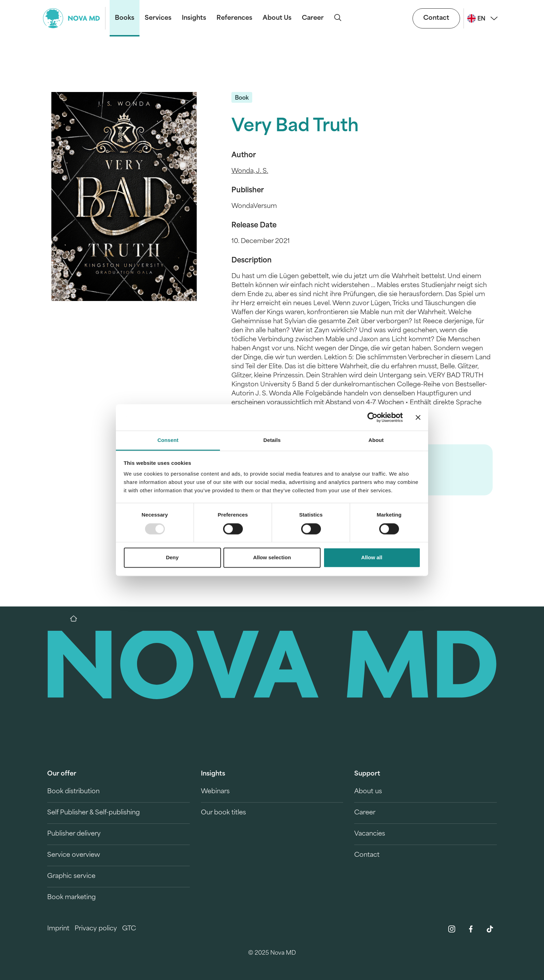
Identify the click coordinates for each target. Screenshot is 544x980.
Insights (194, 18)
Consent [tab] (168, 440)
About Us (277, 18)
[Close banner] (418, 417)
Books (125, 18)
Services (158, 18)
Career (313, 18)
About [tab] (376, 440)
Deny (172, 558)
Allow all (372, 558)
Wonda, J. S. (250, 171)
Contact (436, 18)
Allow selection (272, 558)
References (234, 18)
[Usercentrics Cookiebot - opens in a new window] (372, 417)
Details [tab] (272, 440)
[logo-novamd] (74, 18)
